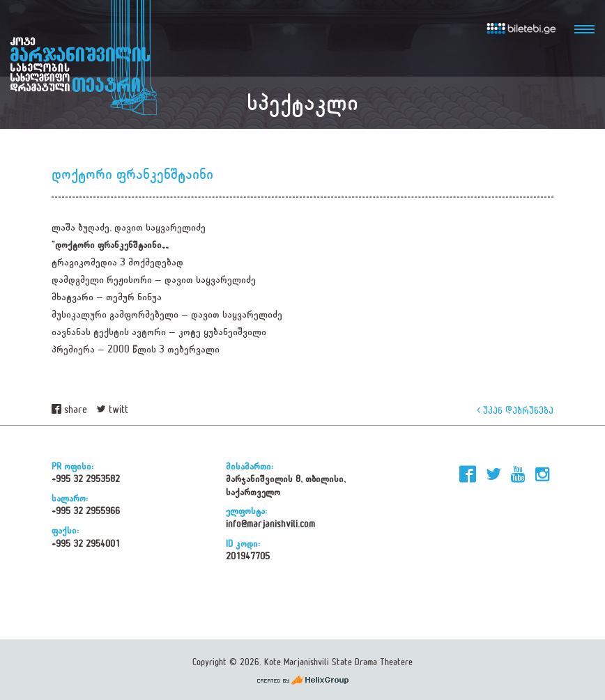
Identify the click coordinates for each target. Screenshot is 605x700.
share (69, 410)
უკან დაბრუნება (515, 410)
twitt (113, 410)
